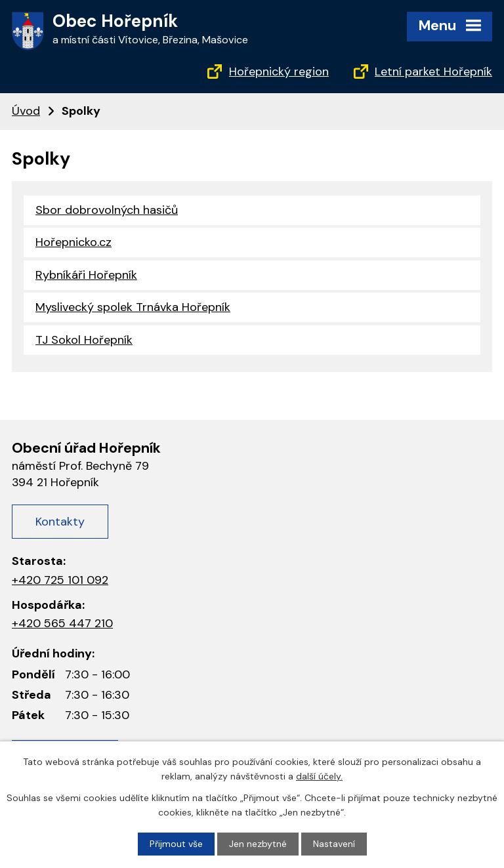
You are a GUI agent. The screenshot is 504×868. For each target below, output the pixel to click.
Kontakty (60, 522)
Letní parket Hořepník (433, 72)
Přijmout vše (176, 844)
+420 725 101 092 (60, 580)
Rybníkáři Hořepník (86, 275)
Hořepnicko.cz (73, 242)
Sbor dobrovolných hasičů (107, 210)
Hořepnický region (279, 72)
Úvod (26, 111)
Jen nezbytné (258, 844)
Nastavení (334, 844)
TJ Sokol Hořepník (84, 340)
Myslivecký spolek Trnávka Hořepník (133, 307)
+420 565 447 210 (62, 623)
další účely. (319, 776)
